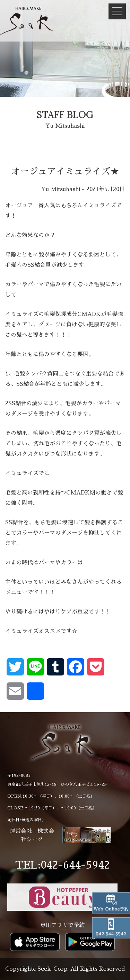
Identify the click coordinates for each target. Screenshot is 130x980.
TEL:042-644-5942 (62, 865)
